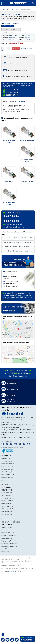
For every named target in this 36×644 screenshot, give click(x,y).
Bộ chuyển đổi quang (7, 530)
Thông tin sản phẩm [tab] (9, 101)
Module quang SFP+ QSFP (9, 535)
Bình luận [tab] (22, 101)
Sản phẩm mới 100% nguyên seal (17, 70)
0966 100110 (27, 437)
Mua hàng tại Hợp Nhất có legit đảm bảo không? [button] (17, 242)
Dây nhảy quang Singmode (9, 544)
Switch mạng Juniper (7, 495)
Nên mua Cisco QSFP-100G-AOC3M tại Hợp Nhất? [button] (17, 238)
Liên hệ (3, 480)
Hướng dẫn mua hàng (8, 475)
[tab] (18, 238)
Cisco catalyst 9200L (8, 512)
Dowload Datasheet (7, 477)
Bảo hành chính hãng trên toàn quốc (18, 64)
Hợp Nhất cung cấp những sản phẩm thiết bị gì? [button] (17, 251)
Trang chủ (5, 9)
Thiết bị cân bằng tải (7, 506)
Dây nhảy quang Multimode (9, 546)
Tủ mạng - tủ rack (7, 527)
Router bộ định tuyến (7, 501)
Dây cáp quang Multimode (9, 541)
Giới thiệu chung (6, 458)
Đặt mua (16, 48)
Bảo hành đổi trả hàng (8, 464)
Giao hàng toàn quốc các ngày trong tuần (20, 77)
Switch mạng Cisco (7, 493)
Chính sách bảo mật (7, 461)
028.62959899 (11, 221)
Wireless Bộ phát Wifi (8, 498)
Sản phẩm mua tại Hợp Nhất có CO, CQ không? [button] (16, 247)
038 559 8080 (12, 90)
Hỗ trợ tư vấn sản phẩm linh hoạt (17, 58)
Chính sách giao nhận (7, 466)
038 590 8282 (12, 92)
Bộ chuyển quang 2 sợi (8, 533)
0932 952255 (27, 430)
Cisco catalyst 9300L (8, 514)
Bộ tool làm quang (7, 549)
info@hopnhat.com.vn (14, 227)
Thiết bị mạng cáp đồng (8, 509)
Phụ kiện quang (6, 552)
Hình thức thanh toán (7, 469)
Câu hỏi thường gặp (7, 472)
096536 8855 (12, 95)
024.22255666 (11, 216)
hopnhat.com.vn (12, 420)
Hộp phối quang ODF (7, 538)
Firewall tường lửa (7, 504)
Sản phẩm (15, 9)
